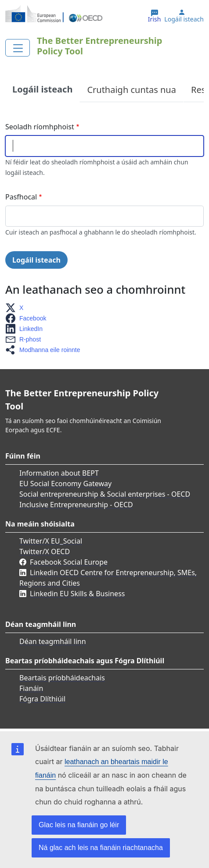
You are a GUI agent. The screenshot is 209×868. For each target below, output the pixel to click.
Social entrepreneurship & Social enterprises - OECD (105, 494)
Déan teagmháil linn (53, 641)
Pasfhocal (21, 197)
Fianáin (31, 688)
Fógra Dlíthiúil (42, 699)
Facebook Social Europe (69, 562)
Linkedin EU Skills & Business (77, 594)
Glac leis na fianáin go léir (79, 825)
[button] (17, 308)
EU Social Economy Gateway (65, 484)
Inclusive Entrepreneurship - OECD (76, 505)
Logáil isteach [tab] (42, 89)
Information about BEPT (59, 473)
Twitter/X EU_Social (51, 541)
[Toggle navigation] (18, 48)
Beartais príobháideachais (62, 678)
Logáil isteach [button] (184, 19)
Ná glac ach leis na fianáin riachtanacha (101, 848)
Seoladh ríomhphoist (40, 127)
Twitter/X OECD (45, 551)
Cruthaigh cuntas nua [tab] (132, 90)
